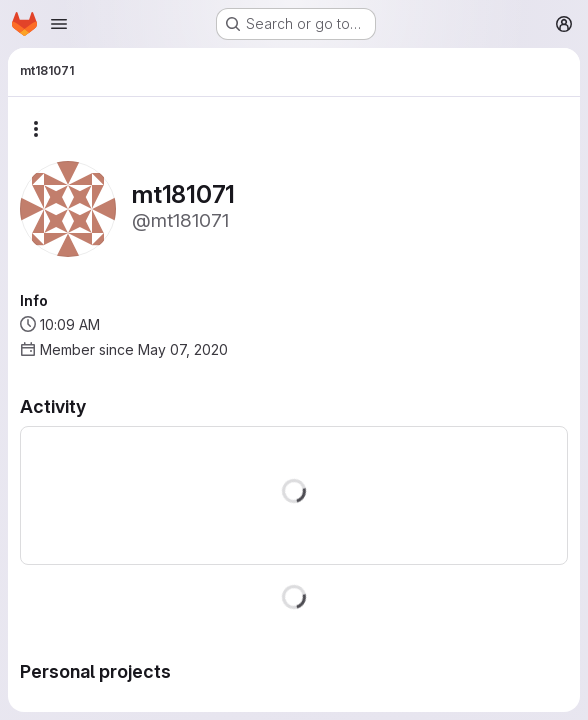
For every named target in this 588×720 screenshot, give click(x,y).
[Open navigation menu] (59, 24)
